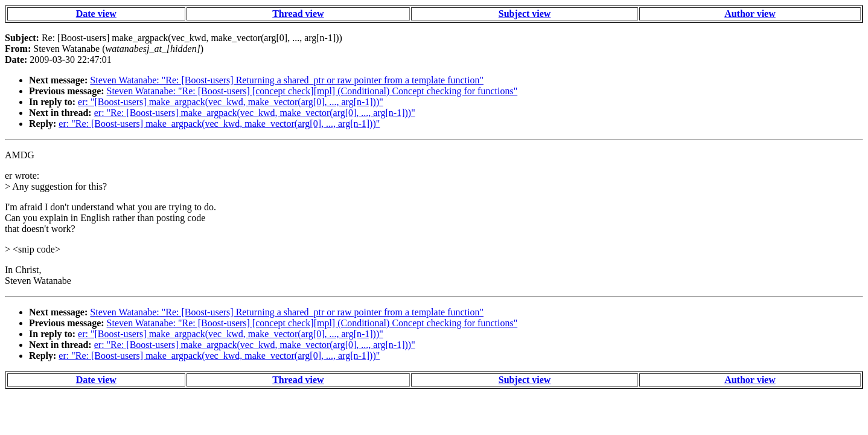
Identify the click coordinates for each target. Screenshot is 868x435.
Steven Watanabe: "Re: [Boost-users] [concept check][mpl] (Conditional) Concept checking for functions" (312, 91)
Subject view (525, 14)
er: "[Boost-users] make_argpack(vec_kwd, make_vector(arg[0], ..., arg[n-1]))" (231, 102)
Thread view (298, 14)
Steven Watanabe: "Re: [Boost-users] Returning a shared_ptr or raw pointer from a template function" (287, 80)
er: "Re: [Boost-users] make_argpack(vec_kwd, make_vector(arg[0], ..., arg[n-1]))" (255, 113)
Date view (96, 14)
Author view (750, 14)
